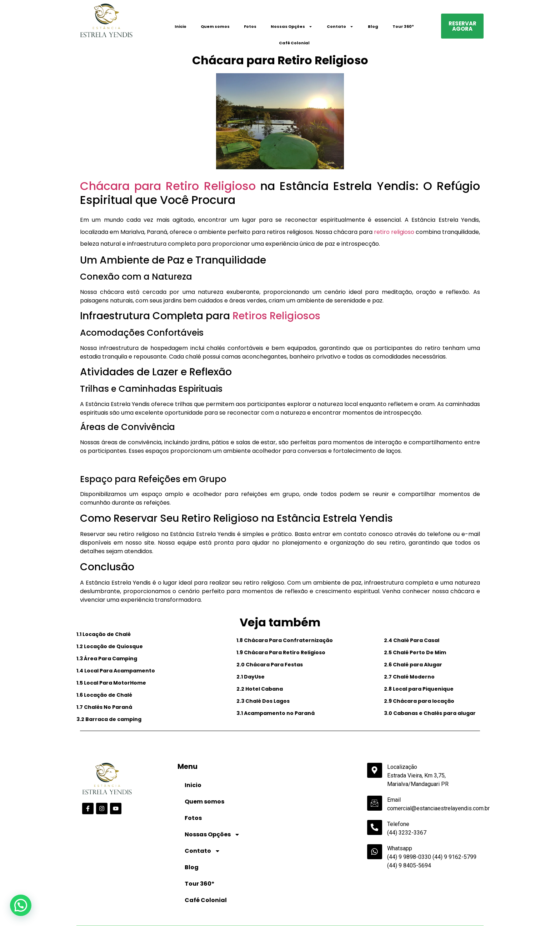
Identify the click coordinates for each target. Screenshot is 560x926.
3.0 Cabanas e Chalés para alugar (430, 713)
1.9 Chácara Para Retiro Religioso (281, 652)
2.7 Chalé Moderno (409, 677)
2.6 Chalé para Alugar (413, 665)
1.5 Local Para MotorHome (111, 683)
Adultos (222, 904)
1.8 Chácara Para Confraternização (285, 640)
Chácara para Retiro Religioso (168, 186)
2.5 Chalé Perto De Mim (415, 652)
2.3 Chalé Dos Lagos (263, 701)
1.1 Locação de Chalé (104, 634)
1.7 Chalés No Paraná (104, 707)
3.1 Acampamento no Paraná (276, 713)
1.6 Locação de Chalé (104, 695)
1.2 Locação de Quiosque (110, 646)
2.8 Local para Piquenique (419, 689)
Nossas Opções (292, 27)
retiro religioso (394, 232)
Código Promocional (371, 904)
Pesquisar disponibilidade (449, 915)
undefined (245, 916)
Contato (340, 27)
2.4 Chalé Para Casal (412, 640)
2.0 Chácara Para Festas (270, 665)
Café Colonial (294, 43)
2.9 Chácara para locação (419, 701)
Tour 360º (403, 26)
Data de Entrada (96, 904)
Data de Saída (161, 904)
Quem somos (215, 26)
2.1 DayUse (251, 677)
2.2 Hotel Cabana (260, 689)
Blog (373, 26)
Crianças (290, 904)
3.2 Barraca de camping (109, 719)
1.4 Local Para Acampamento (116, 671)
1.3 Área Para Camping (107, 659)
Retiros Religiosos (276, 316)
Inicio (181, 26)
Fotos (250, 26)
